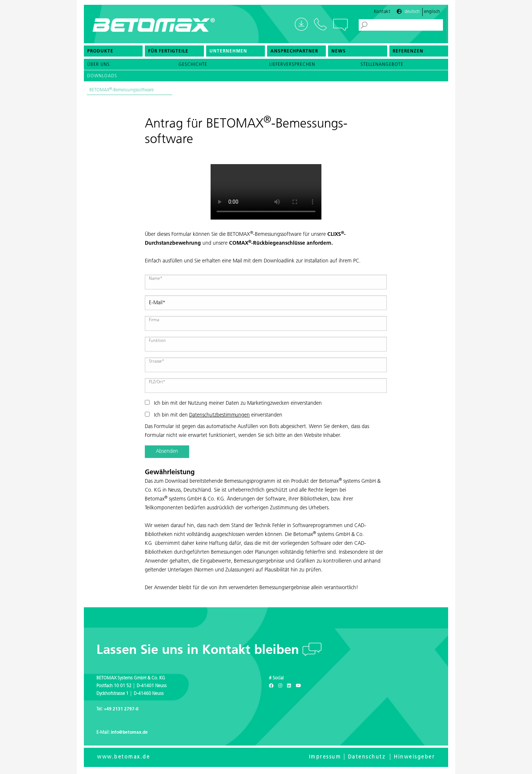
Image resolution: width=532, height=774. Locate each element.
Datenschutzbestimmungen (219, 415)
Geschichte (193, 67)
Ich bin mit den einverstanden (214, 415)
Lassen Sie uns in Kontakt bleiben (199, 651)
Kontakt (382, 14)
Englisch (432, 14)
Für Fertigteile (168, 54)
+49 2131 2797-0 (121, 709)
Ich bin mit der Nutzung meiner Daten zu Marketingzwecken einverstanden (233, 403)
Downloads (102, 78)
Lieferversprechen (292, 67)
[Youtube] (299, 686)
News (339, 54)
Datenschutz (367, 757)
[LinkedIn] (289, 686)
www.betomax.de (124, 757)
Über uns (98, 67)
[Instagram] (280, 686)
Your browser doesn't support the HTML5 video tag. (266, 192)
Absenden (167, 451)
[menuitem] (113, 53)
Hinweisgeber (414, 757)
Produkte (100, 54)
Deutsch (412, 14)
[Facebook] (271, 686)
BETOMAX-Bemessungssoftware (122, 92)
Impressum (325, 757)
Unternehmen (228, 54)
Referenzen (408, 54)
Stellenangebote (382, 67)
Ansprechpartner (294, 54)
